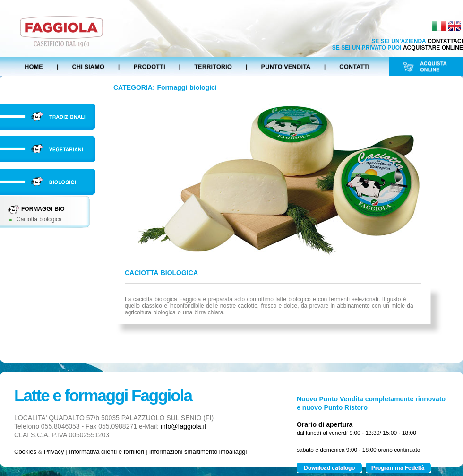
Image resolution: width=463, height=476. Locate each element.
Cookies (25, 452)
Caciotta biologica (39, 219)
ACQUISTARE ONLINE (433, 48)
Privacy (54, 452)
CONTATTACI (445, 41)
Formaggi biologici (187, 87)
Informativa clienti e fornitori (107, 452)
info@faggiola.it (184, 426)
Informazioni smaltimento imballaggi (198, 452)
